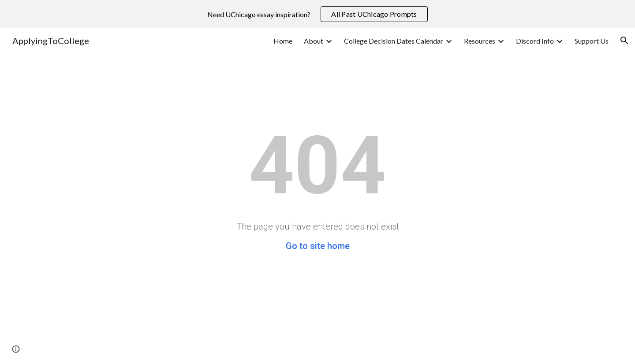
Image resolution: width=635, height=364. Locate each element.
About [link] (314, 41)
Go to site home (318, 246)
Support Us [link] (592, 41)
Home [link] (283, 41)
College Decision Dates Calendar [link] (394, 41)
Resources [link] (480, 41)
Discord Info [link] (535, 41)
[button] (624, 41)
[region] (317, 14)
